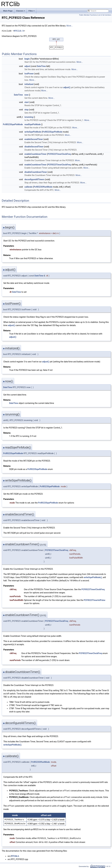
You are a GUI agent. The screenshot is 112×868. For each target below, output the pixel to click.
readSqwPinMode (33, 124)
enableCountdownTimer (36, 154)
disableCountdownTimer (36, 172)
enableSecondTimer (34, 139)
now (26, 95)
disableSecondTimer (34, 147)
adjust (27, 66)
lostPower (29, 74)
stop (27, 110)
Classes (21, 12)
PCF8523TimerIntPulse (95, 600)
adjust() (67, 87)
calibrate (29, 187)
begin (27, 59)
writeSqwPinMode (33, 132)
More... (69, 26)
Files (32, 12)
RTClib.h (19, 31)
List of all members (105, 15)
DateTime (41, 66)
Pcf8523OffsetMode (43, 187)
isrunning (29, 117)
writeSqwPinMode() (93, 577)
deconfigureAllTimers (34, 179)
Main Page (8, 11)
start (27, 102)
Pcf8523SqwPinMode (13, 124)
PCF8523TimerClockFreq (59, 154)
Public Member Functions (88, 15)
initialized (29, 84)
